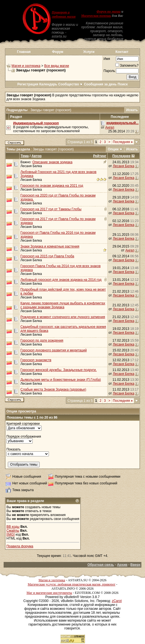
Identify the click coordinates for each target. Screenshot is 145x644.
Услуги (89, 52)
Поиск (123, 84)
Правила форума (20, 546)
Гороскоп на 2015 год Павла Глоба (47, 256)
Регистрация (28, 84)
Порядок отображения (24, 437)
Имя (107, 59)
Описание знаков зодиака (52, 162)
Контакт (122, 52)
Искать (132, 110)
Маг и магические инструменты (49, 593)
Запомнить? (127, 66)
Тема (25, 156)
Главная (24, 52)
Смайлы (13, 531)
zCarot (117, 601)
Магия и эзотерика (26, 66)
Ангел (110, 127)
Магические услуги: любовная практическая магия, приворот (72, 584)
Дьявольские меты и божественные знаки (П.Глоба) (61, 380)
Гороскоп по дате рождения (42, 340)
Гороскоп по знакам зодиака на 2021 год (52, 186)
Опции (113, 149)
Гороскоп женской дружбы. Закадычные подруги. (59, 370)
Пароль (109, 71)
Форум (58, 52)
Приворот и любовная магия (64, 14)
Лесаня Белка (31, 166)
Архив (122, 565)
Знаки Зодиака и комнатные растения (50, 246)
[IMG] (10, 535)
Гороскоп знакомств (36, 360)
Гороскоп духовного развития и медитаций (54, 350)
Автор (37, 156)
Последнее (121, 156)
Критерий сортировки (23, 424)
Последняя (123, 142)
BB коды (13, 527)
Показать (14, 449)
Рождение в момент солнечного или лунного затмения (63, 317)
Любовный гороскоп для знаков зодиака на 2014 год (61, 280)
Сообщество (71, 84)
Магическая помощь (96, 16)
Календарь (48, 84)
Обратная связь (101, 565)
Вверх (136, 565)
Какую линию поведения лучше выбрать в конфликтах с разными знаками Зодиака (63, 305)
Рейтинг (100, 156)
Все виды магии (57, 66)
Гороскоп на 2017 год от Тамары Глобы (51, 209)
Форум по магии (108, 11)
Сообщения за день (100, 84)
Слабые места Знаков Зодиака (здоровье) (53, 389)
